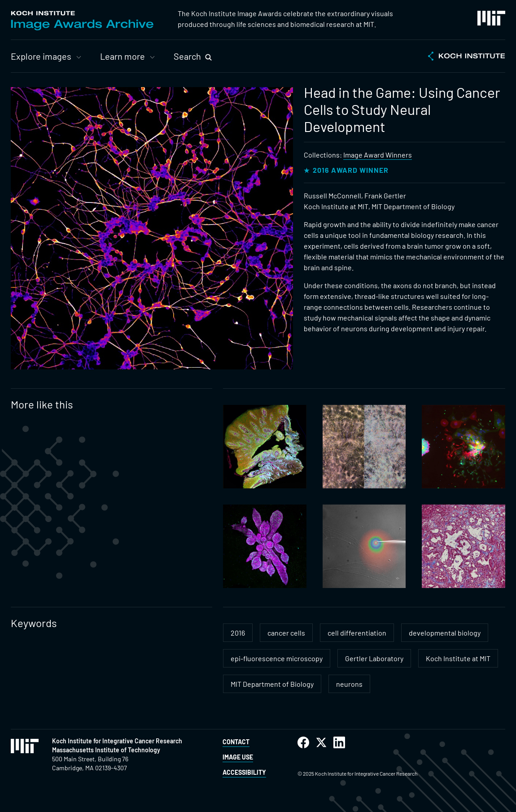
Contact (236, 742)
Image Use (238, 757)
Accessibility (244, 772)
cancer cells (286, 633)
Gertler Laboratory (374, 658)
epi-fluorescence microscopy (277, 658)
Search (187, 56)
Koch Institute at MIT (458, 658)
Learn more (122, 56)
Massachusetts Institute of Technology (106, 750)
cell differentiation (357, 633)
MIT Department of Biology (272, 684)
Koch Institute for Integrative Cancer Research (117, 741)
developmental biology (445, 633)
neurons (349, 684)
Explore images (41, 56)
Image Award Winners (378, 155)
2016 (238, 633)
